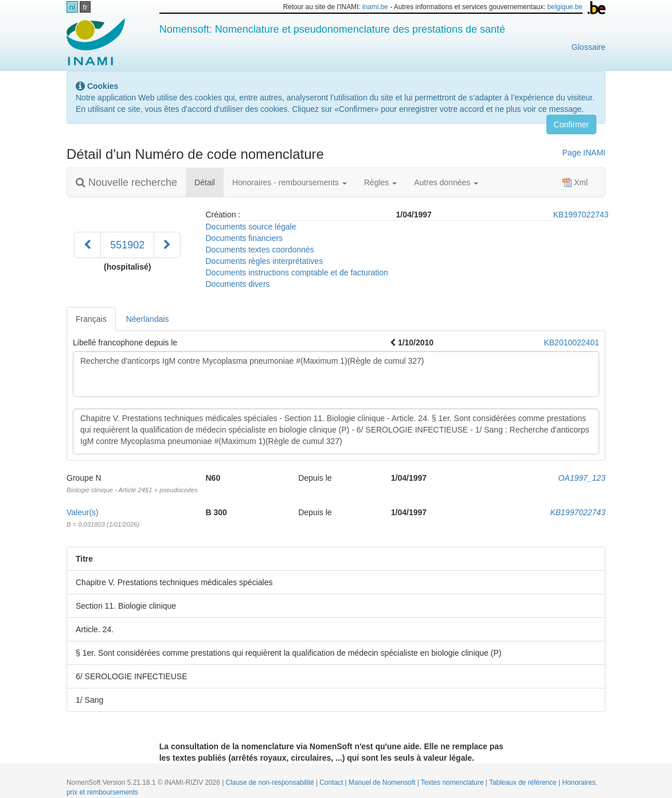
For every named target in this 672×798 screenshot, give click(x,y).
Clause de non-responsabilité (271, 783)
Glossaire (589, 47)
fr (85, 7)
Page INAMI (584, 153)
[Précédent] (87, 245)
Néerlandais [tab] (148, 319)
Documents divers (238, 284)
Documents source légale (251, 227)
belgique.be (565, 7)
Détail (209, 182)
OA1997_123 (582, 478)
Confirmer (571, 124)
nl (72, 7)
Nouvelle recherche (126, 182)
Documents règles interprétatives (265, 261)
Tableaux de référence (524, 783)
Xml (575, 182)
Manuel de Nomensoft (383, 783)
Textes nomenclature (453, 783)
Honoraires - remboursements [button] (290, 182)
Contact (332, 783)
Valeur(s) (83, 512)
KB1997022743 (581, 215)
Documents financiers (245, 238)
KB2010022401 (571, 342)
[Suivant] (167, 245)
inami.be (375, 7)
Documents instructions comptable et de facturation (297, 273)
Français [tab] (91, 319)
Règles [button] (380, 182)
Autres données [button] (446, 182)
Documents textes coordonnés (260, 250)
